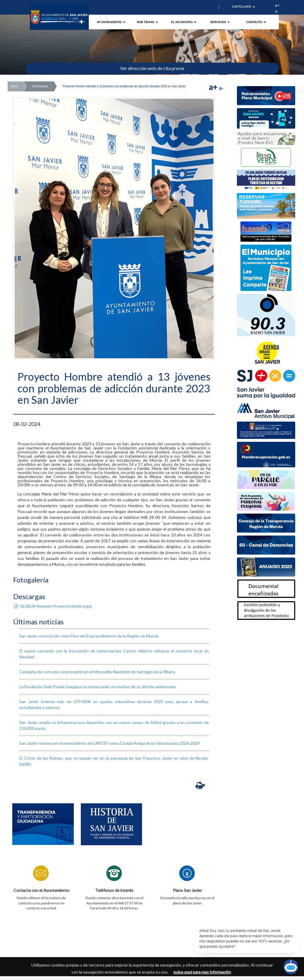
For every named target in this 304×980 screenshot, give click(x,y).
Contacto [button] (256, 22)
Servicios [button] (220, 22)
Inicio (14, 86)
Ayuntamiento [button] (111, 22)
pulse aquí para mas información (202, 972)
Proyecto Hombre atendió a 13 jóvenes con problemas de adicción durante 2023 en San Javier (124, 86)
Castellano (244, 7)
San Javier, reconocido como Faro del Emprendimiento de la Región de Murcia (89, 636)
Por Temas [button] (147, 22)
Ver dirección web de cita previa (152, 68)
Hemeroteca (40, 86)
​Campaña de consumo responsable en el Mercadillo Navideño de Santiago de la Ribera (97, 672)
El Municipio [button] (184, 22)
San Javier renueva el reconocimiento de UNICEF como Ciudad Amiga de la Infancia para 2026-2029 (110, 743)
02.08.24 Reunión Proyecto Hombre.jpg (52, 606)
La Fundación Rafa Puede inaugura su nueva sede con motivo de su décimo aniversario (98, 687)
